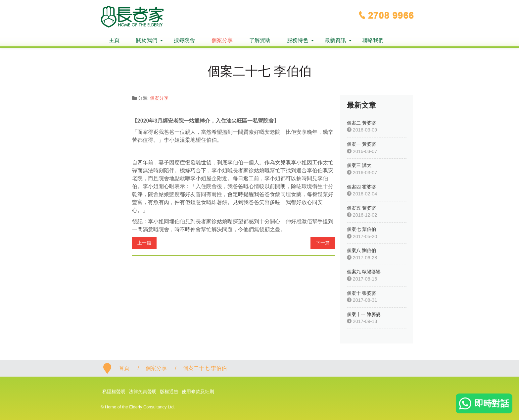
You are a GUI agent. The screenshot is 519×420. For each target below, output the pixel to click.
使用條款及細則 (198, 392)
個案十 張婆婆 (361, 293)
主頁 (114, 40)
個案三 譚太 (359, 165)
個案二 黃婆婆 (361, 123)
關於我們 (147, 40)
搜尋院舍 (184, 40)
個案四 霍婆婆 (361, 187)
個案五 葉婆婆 (361, 208)
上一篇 (144, 243)
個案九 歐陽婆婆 (364, 272)
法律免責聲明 (143, 392)
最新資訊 (335, 40)
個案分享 (222, 40)
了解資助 (260, 40)
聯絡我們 (373, 40)
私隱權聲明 (114, 392)
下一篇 (323, 243)
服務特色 (298, 40)
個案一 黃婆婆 (361, 144)
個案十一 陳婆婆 (364, 314)
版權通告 (169, 392)
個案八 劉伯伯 (361, 250)
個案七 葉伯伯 (361, 229)
